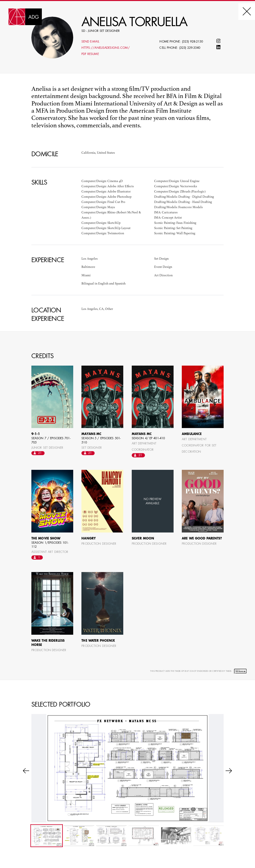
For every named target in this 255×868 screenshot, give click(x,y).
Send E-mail (90, 42)
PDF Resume (90, 54)
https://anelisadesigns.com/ (106, 48)
